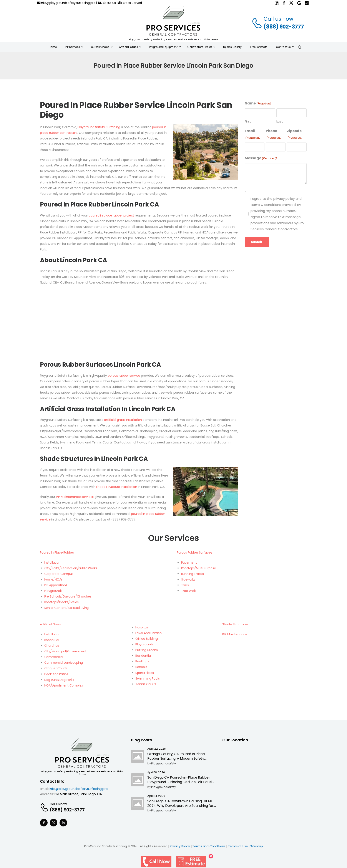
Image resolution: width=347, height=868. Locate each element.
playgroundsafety (164, 764)
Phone (274, 134)
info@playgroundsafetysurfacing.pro (66, 3)
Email (252, 134)
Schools (141, 667)
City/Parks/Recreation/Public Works (71, 568)
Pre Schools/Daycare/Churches (68, 596)
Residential (143, 656)
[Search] (300, 47)
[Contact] (258, 23)
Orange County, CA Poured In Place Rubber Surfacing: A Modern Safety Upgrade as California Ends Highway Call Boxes (180, 761)
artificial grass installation (123, 420)
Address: (47, 794)
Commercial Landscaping (64, 663)
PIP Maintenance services (75, 497)
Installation (52, 562)
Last (280, 121)
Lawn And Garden (148, 633)
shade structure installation (116, 487)
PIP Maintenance (235, 634)
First (248, 121)
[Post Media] (138, 756)
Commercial (54, 657)
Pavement (189, 562)
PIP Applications (56, 585)
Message (261, 158)
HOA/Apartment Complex (64, 685)
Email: (44, 789)
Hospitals (142, 627)
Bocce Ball (52, 640)
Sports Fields (144, 673)
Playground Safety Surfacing (99, 127)
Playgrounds (53, 591)
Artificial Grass (51, 624)
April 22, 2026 (156, 749)
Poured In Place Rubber (57, 552)
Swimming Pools (147, 678)
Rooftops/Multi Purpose (199, 568)
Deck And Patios (56, 674)
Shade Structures (235, 624)
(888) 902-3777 (284, 27)
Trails (185, 585)
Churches (52, 646)
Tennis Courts (146, 684)
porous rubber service (124, 376)
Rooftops (142, 661)
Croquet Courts (56, 668)
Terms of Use (238, 846)
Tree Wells (189, 591)
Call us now (278, 19)
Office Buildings (147, 639)
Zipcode (295, 134)
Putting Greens (146, 650)
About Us (107, 3)
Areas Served (130, 3)
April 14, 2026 (156, 796)
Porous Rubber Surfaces (195, 552)
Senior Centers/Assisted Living (67, 608)
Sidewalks (188, 579)
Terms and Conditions (209, 846)
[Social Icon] (44, 823)
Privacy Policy (180, 846)
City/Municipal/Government (66, 651)
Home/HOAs (54, 579)
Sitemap (257, 846)
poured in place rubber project (111, 215)
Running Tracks (193, 574)
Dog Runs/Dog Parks (59, 680)
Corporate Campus (59, 574)
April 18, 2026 (156, 773)
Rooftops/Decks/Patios (61, 602)
